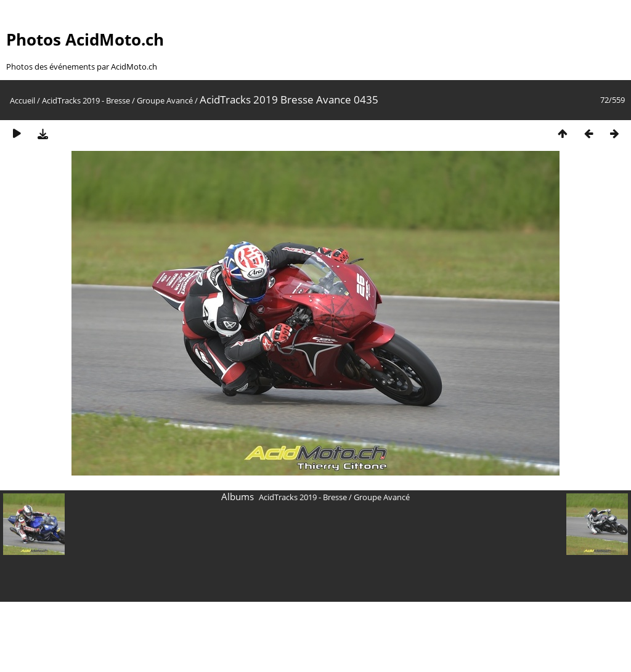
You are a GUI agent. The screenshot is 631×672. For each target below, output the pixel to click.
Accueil (22, 100)
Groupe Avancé (165, 100)
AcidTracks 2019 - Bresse (86, 100)
